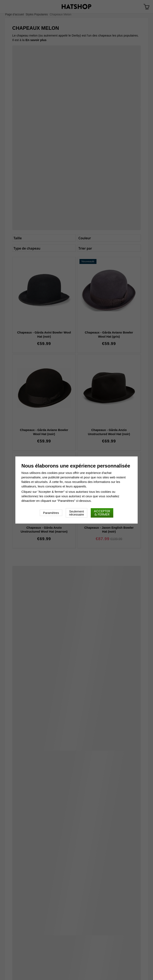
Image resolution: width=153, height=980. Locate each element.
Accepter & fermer (102, 513)
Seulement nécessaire (76, 513)
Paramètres (51, 513)
